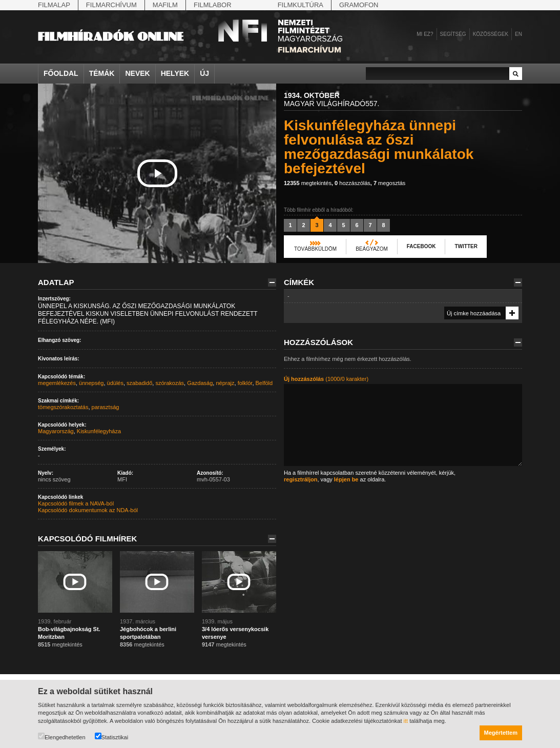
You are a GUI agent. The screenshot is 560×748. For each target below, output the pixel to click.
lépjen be (346, 479)
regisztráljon (300, 479)
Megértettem (501, 733)
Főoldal (61, 73)
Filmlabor (213, 5)
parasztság (106, 407)
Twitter (466, 246)
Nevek (137, 73)
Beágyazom (372, 249)
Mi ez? (425, 34)
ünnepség (91, 383)
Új (204, 73)
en (518, 34)
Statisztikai (112, 736)
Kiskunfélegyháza (99, 431)
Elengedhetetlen (62, 736)
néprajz (225, 383)
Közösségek (491, 34)
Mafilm (165, 5)
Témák (102, 73)
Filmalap (54, 5)
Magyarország (56, 431)
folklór (245, 383)
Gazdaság (200, 383)
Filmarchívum (111, 5)
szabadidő (139, 383)
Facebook (421, 246)
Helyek (175, 73)
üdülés (115, 383)
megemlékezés (57, 383)
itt (406, 721)
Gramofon (359, 5)
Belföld (264, 383)
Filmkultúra (300, 5)
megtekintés (308, 183)
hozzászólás (352, 183)
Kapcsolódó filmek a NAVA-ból (76, 503)
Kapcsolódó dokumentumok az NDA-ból (88, 510)
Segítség (453, 34)
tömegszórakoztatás (63, 407)
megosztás (389, 183)
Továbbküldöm (315, 249)
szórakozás (170, 383)
